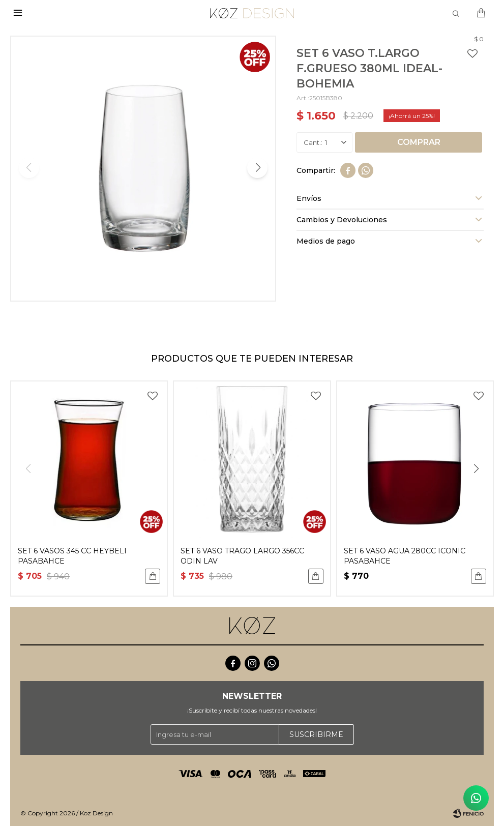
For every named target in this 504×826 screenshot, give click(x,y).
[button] (257, 168)
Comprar (419, 142)
